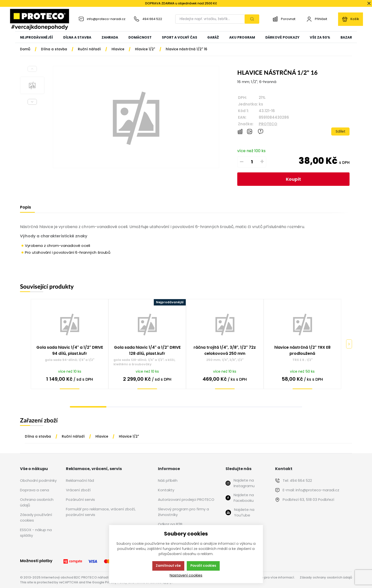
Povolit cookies (203, 566)
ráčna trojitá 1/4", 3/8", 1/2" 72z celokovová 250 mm (225, 350)
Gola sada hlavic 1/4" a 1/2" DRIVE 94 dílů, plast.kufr (70, 350)
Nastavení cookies (186, 575)
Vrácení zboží (78, 490)
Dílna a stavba (38, 436)
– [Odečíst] (242, 162)
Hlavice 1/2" (129, 436)
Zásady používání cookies (36, 517)
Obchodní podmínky (38, 480)
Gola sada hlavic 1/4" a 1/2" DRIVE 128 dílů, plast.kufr (147, 350)
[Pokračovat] (349, 344)
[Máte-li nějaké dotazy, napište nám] (261, 131)
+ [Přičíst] (262, 162)
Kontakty (166, 490)
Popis (26, 207)
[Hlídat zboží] (250, 131)
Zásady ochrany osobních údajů (326, 577)
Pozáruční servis (80, 499)
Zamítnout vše (168, 566)
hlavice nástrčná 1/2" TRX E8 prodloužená (302, 350)
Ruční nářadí (73, 436)
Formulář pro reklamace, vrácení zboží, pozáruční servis (101, 512)
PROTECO (268, 124)
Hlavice (102, 436)
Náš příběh (168, 480)
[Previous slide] (32, 69)
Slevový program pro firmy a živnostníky (183, 512)
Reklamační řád (80, 480)
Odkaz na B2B (170, 524)
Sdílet (341, 131)
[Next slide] (32, 102)
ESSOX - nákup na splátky (36, 533)
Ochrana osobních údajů (37, 502)
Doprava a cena (35, 490)
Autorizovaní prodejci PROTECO (186, 499)
